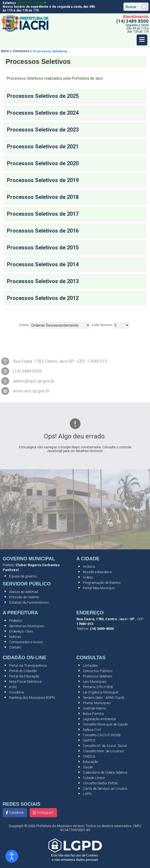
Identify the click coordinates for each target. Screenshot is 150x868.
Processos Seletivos (98, 676)
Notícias (15, 637)
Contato (15, 647)
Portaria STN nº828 (98, 687)
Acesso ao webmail (24, 592)
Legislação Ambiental (99, 719)
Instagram (43, 813)
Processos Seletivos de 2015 (43, 248)
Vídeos (88, 577)
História (89, 567)
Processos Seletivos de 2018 (43, 197)
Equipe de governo (23, 576)
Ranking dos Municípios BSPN (32, 698)
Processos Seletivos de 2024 (43, 113)
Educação (90, 762)
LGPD (87, 794)
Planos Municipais (97, 703)
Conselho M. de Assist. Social (105, 746)
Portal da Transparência (28, 666)
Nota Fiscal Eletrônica (25, 682)
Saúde (88, 767)
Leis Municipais (95, 682)
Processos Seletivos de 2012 (43, 298)
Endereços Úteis (21, 631)
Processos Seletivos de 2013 (43, 281)
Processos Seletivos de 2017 (43, 214)
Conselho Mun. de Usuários (103, 751)
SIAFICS (89, 740)
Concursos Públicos (98, 671)
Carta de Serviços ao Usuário (105, 788)
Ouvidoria (16, 692)
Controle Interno (95, 708)
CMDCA (89, 756)
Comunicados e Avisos (26, 642)
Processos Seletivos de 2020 (43, 163)
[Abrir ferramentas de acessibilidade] (12, 856)
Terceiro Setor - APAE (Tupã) (104, 698)
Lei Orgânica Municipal (101, 692)
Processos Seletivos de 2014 (43, 264)
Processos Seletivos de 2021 (43, 146)
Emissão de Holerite (24, 597)
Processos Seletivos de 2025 (43, 96)
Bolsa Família (93, 714)
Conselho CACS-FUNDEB (102, 735)
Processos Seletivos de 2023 (43, 130)
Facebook (15, 813)
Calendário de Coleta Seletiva (105, 772)
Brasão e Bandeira (97, 572)
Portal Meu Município (99, 588)
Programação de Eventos (102, 583)
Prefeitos (16, 621)
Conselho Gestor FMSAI (100, 783)
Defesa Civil (92, 730)
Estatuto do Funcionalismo (29, 602)
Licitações (90, 666)
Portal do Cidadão (23, 671)
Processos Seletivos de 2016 (43, 231)
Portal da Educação (24, 676)
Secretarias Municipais (27, 626)
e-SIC (13, 687)
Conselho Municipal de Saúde (105, 724)
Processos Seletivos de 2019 (43, 180)
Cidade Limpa (94, 778)
